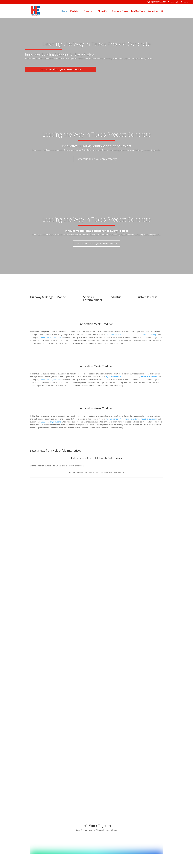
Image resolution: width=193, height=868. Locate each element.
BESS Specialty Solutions (51, 337)
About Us (102, 11)
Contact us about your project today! (61, 69)
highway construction (115, 335)
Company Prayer (120, 11)
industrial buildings (149, 419)
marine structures (132, 419)
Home (64, 11)
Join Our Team (138, 11)
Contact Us (153, 11)
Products (88, 11)
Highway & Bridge (42, 297)
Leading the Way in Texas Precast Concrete (96, 134)
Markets (74, 11)
